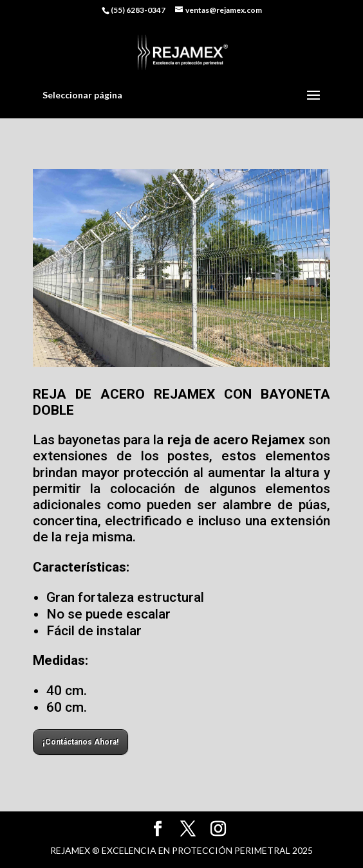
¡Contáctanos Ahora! (80, 742)
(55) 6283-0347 (138, 10)
